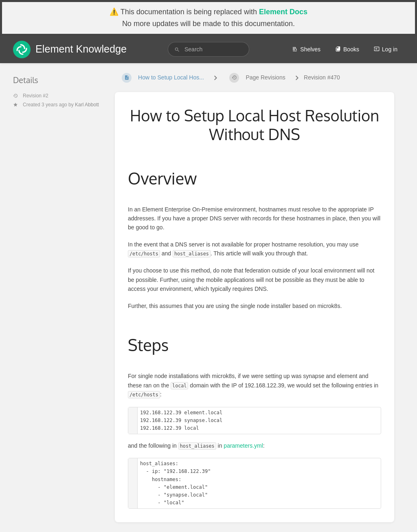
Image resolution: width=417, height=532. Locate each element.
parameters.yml (243, 446)
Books (347, 49)
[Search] (177, 49)
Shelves (306, 49)
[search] (208, 49)
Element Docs (283, 12)
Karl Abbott (87, 105)
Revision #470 (322, 77)
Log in (386, 49)
